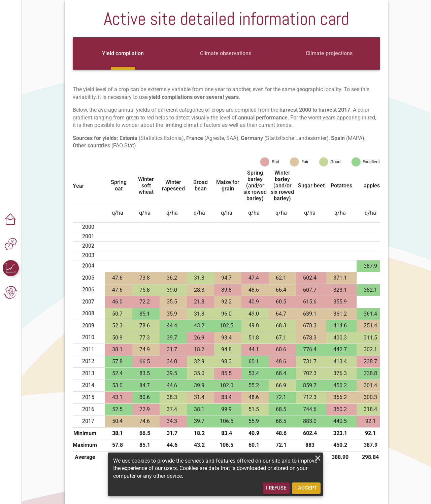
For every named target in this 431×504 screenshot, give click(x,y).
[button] (11, 220)
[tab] (123, 53)
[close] (318, 458)
